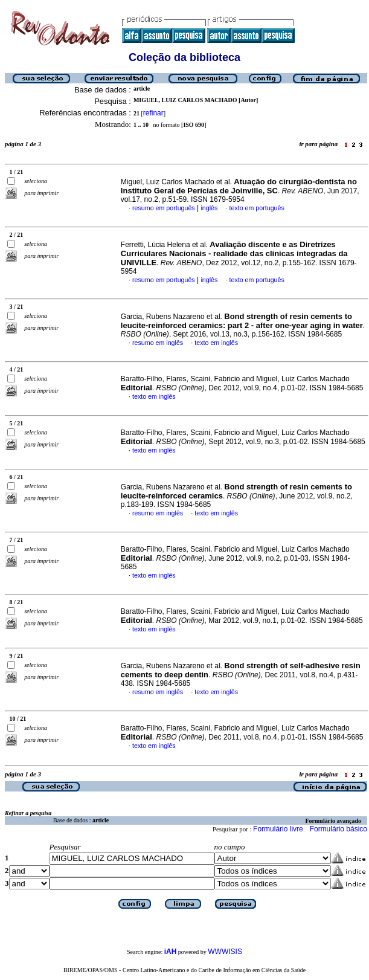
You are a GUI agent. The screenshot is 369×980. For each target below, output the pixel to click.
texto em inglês (216, 343)
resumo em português (164, 208)
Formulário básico (339, 829)
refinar (153, 113)
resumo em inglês (158, 343)
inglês (209, 208)
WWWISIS (225, 952)
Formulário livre (278, 829)
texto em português (257, 208)
